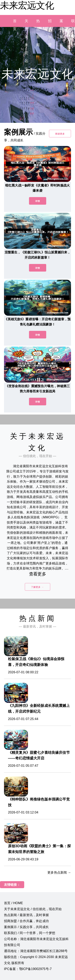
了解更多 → (37, 587)
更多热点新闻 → (59, 872)
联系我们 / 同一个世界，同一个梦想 (30, 933)
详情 (38, 201)
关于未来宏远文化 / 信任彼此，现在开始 (33, 909)
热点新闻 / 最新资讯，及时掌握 (26, 915)
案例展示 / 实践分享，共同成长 (26, 927)
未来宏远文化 (27, 5)
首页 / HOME (13, 903)
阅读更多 (60, 134)
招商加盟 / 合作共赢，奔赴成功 (26, 921)
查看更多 (37, 574)
